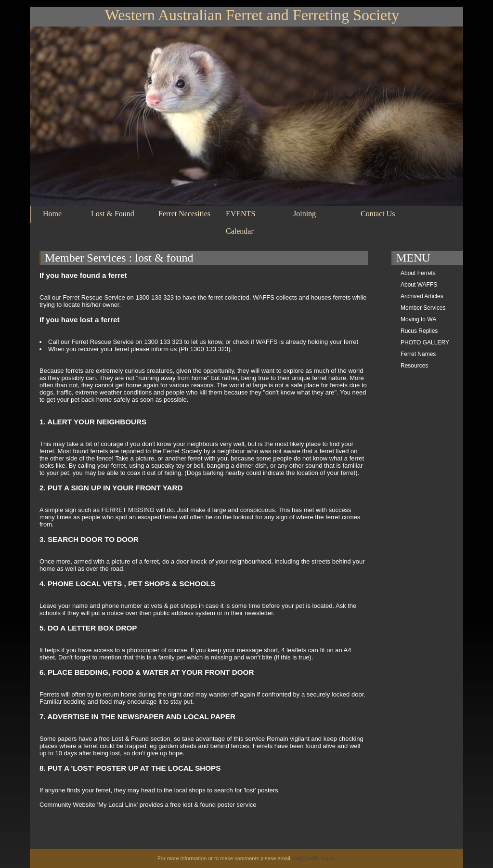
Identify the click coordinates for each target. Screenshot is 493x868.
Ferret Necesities (184, 214)
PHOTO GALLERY (425, 342)
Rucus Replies (419, 331)
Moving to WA (418, 319)
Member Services (85, 258)
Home (52, 214)
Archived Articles (422, 296)
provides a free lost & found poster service (198, 805)
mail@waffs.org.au (314, 858)
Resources (414, 366)
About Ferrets (418, 273)
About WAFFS (419, 285)
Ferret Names (418, 354)
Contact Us (378, 214)
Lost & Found (113, 214)
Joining (305, 214)
